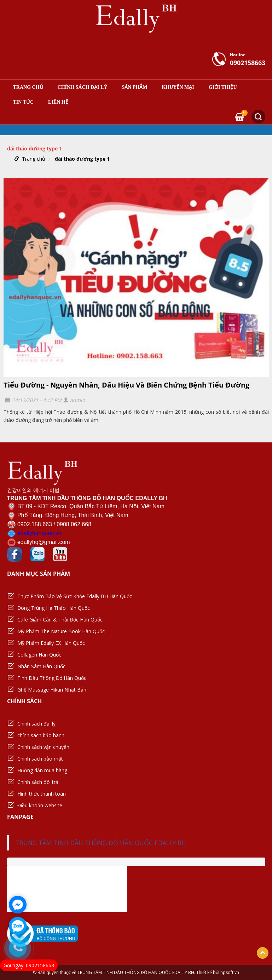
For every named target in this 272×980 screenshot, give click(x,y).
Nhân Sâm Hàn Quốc (41, 666)
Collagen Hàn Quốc (39, 655)
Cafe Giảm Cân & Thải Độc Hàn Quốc (60, 620)
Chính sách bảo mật (40, 759)
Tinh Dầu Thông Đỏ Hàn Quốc (52, 678)
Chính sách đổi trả (38, 782)
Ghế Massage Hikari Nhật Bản (52, 690)
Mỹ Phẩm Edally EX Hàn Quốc (51, 643)
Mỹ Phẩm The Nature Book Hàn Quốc (61, 631)
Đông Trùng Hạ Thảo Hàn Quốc (54, 608)
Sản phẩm (134, 87)
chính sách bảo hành (41, 735)
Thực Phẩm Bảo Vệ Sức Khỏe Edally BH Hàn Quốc (75, 596)
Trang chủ (28, 87)
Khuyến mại (178, 87)
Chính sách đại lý (83, 87)
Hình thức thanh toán (42, 794)
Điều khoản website (40, 805)
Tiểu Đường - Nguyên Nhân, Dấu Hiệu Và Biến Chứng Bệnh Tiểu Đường (126, 385)
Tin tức (24, 102)
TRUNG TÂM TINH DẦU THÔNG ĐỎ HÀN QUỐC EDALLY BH (101, 843)
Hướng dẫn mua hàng (42, 770)
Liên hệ (58, 102)
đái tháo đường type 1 (82, 159)
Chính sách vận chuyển (43, 747)
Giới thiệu (223, 87)
